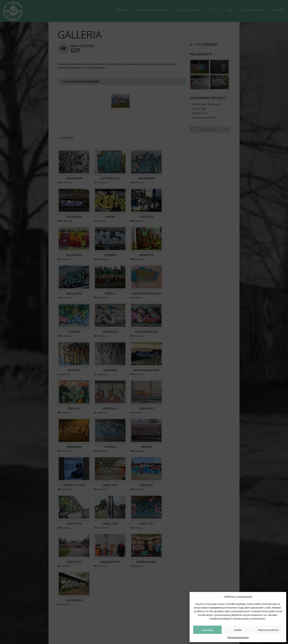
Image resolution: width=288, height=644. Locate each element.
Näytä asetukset (268, 630)
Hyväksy (208, 630)
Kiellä (238, 630)
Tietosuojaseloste (238, 637)
